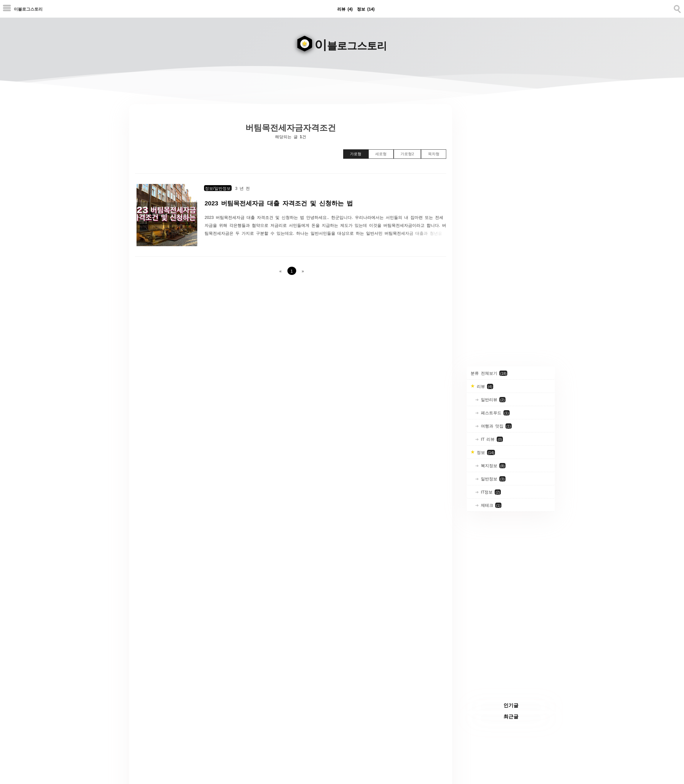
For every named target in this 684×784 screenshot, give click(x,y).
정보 (366, 9)
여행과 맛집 (495, 426)
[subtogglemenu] (7, 9)
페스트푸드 (494, 413)
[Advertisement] (511, 192)
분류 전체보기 (489, 373)
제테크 (490, 505)
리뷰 (345, 9)
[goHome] (342, 40)
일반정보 (492, 479)
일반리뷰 (492, 400)
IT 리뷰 (491, 439)
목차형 (434, 154)
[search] (677, 8)
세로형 (381, 154)
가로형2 (407, 154)
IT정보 (490, 492)
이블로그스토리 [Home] (28, 9)
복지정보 (492, 466)
